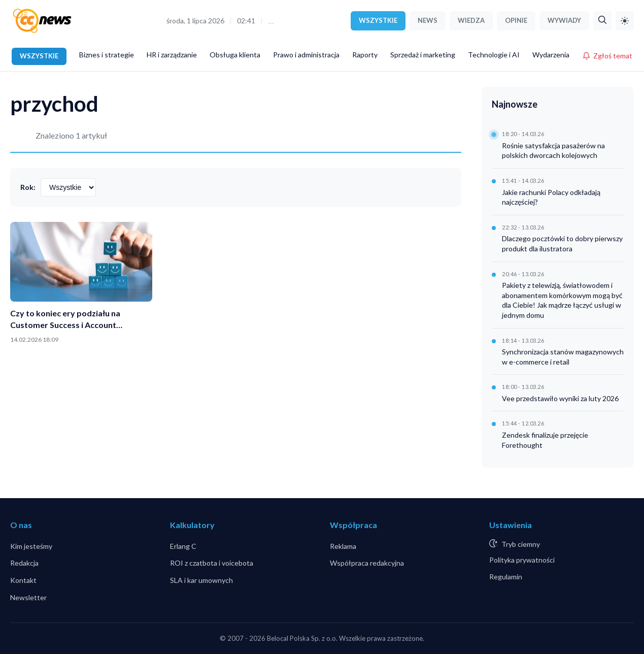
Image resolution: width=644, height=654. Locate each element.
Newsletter (28, 597)
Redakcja (24, 563)
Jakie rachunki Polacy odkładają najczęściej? (551, 197)
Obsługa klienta (235, 55)
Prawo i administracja (306, 55)
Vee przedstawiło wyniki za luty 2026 (560, 398)
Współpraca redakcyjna (367, 563)
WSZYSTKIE (378, 20)
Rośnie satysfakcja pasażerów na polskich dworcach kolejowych (553, 151)
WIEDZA (471, 20)
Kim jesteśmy (31, 546)
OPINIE (516, 20)
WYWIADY (564, 20)
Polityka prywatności (522, 560)
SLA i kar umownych (201, 580)
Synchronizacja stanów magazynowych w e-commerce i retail (563, 357)
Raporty (365, 55)
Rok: (28, 187)
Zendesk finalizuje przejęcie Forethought (545, 440)
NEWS (428, 20)
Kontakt (23, 580)
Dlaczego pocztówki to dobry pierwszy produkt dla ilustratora (562, 243)
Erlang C (183, 546)
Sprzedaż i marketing (423, 55)
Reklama (343, 546)
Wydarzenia (551, 55)
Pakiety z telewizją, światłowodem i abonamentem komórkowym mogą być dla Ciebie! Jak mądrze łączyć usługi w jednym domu (562, 300)
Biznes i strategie (107, 55)
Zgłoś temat (607, 56)
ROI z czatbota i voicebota (212, 563)
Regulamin (506, 577)
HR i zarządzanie (172, 55)
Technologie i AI (494, 55)
